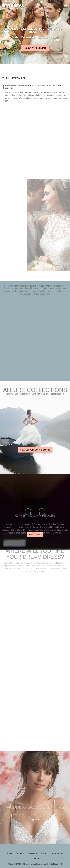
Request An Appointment (35, 48)
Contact (35, 859)
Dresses (32, 853)
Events (44, 853)
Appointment (58, 853)
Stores (20, 853)
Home (9, 853)
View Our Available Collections (35, 450)
